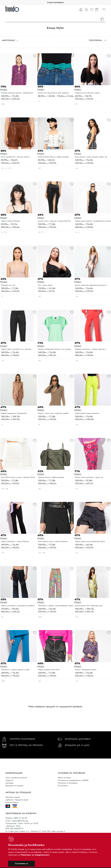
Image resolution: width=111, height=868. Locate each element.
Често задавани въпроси (16, 778)
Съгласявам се (22, 863)
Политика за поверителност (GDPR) (73, 780)
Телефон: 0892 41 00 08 (16, 818)
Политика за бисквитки (68, 783)
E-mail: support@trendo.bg (17, 821)
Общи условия (64, 778)
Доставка (9, 783)
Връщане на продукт (15, 786)
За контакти (63, 786)
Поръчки (9, 780)
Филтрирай (10, 40)
